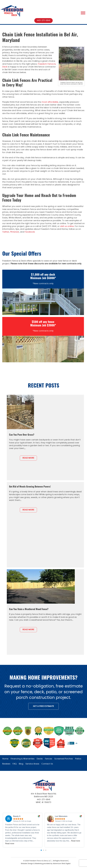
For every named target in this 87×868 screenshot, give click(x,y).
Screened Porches (64, 759)
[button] (41, 850)
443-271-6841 (43, 20)
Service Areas (32, 764)
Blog (21, 764)
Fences (49, 759)
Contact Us (47, 764)
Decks (40, 759)
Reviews (6, 764)
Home (5, 759)
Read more (10, 844)
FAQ (15, 764)
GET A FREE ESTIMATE (43, 706)
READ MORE (28, 458)
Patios (78, 759)
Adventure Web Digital (62, 864)
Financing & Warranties (23, 759)
